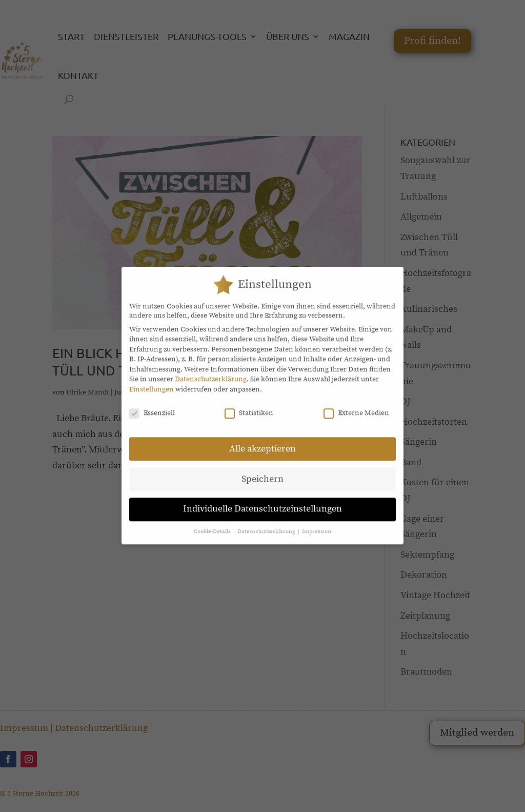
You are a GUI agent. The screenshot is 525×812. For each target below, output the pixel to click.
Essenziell (152, 405)
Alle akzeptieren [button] (262, 441)
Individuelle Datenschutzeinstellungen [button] (262, 502)
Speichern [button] (262, 471)
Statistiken (249, 405)
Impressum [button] (317, 524)
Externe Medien (356, 405)
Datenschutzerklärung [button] (267, 524)
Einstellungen (152, 382)
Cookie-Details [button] (213, 524)
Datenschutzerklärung (211, 372)
